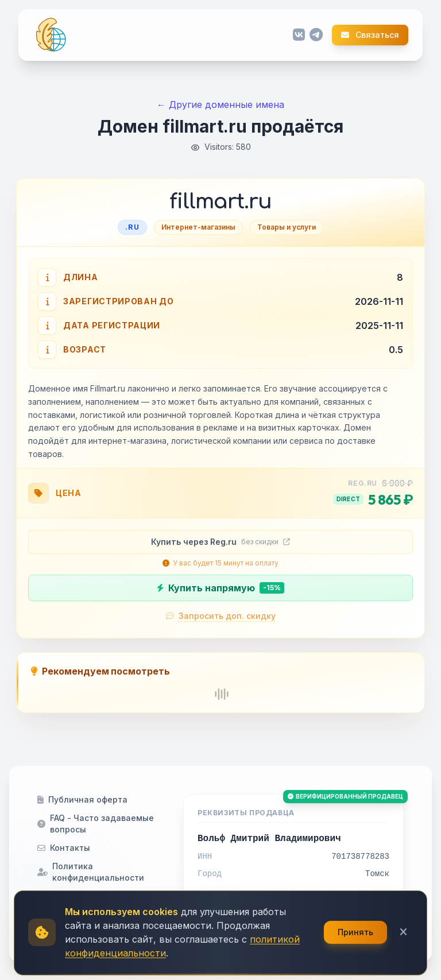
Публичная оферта (82, 799)
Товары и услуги (287, 227)
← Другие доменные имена (220, 104)
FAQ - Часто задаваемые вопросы (96, 824)
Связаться (370, 35)
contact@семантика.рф (252, 899)
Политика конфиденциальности (91, 872)
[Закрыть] (403, 963)
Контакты (64, 848)
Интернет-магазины (198, 227)
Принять (355, 963)
